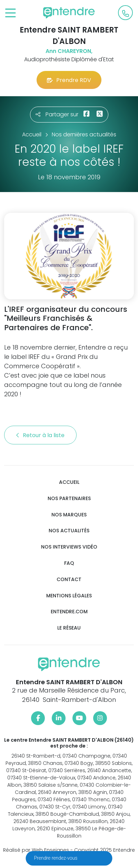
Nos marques (69, 515)
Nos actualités (69, 531)
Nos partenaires (69, 499)
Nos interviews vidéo (69, 547)
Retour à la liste (40, 435)
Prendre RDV (69, 80)
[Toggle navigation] (11, 13)
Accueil (69, 482)
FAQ (69, 563)
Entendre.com (69, 612)
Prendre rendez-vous (56, 858)
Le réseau (69, 628)
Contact (69, 580)
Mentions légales (69, 596)
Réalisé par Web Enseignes (36, 850)
